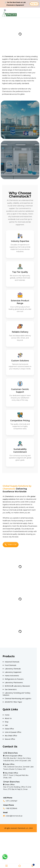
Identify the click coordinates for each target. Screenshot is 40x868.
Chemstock (6, 91)
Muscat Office (10, 739)
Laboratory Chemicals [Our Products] (13, 669)
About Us (8, 718)
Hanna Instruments (12, 676)
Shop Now (34, 4)
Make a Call (11, 545)
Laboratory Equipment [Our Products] (13, 672)
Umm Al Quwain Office (13, 732)
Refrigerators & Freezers (14, 679)
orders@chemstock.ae (14, 816)
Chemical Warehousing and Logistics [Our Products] (18, 698)
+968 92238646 (11, 808)
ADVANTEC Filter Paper (13, 702)
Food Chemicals (11, 665)
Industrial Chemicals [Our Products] (12, 662)
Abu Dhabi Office (11, 736)
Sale (6, 725)
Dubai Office (9, 729)
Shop (7, 722)
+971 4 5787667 (11, 801)
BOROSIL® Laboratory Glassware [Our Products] (17, 686)
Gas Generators (11, 689)
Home (7, 715)
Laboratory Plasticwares (14, 682)
